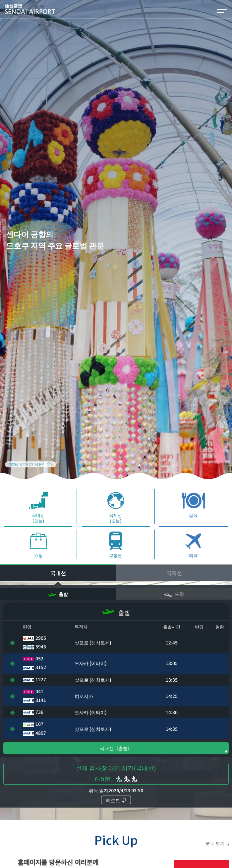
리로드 (116, 816)
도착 (174, 609)
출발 (58, 609)
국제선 (174, 588)
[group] (116, 247)
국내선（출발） (116, 763)
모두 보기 (215, 858)
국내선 (58, 588)
